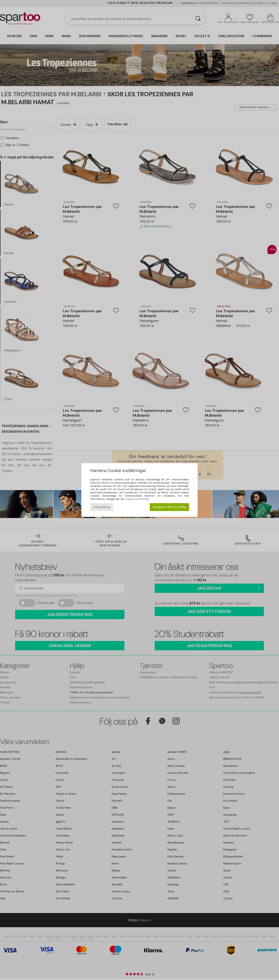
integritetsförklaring (137, 499)
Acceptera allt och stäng (169, 507)
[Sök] (198, 19)
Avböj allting (102, 507)
